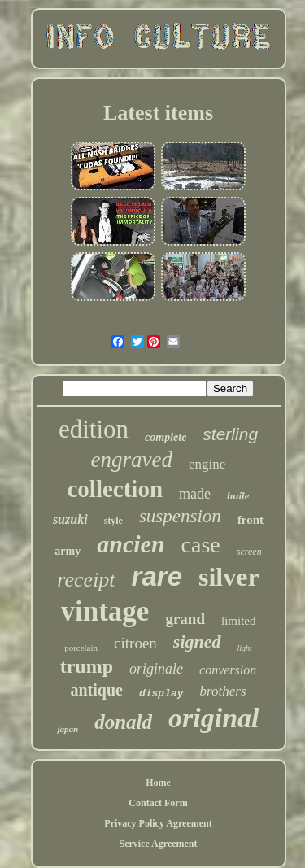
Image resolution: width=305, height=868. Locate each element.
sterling (230, 434)
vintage (105, 611)
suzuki (70, 519)
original (213, 718)
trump (87, 666)
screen (249, 552)
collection (115, 489)
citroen (135, 643)
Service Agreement (158, 844)
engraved (132, 460)
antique (96, 690)
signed (197, 641)
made (195, 494)
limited (239, 621)
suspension (180, 516)
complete (166, 437)
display (161, 694)
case (201, 545)
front (251, 520)
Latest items (158, 113)
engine (207, 464)
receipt (86, 580)
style (113, 521)
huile (238, 496)
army (68, 551)
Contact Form (158, 803)
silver (229, 577)
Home (158, 783)
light (245, 648)
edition (94, 429)
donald (123, 722)
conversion (228, 670)
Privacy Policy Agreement (158, 823)
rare (157, 576)
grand (185, 619)
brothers (223, 691)
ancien (131, 544)
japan (68, 729)
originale (156, 669)
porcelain (81, 648)
